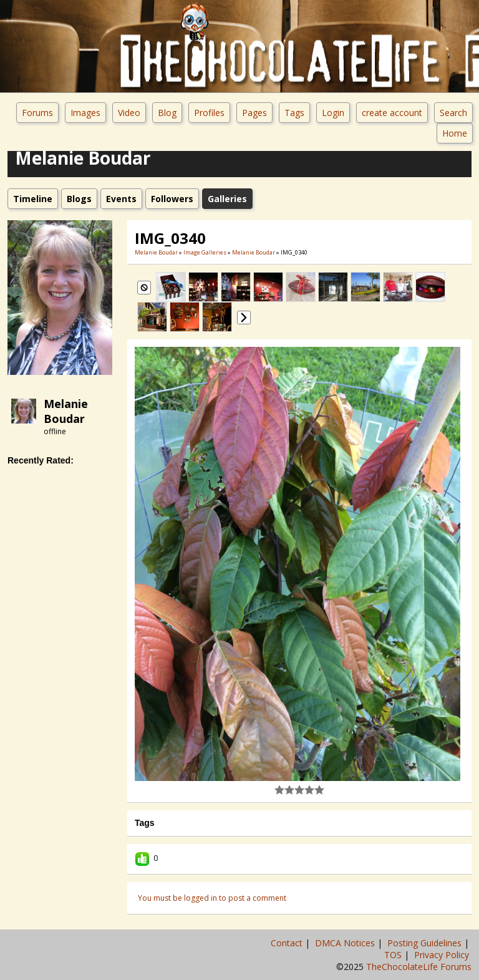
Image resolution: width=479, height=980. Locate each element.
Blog (167, 113)
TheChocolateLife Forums (419, 967)
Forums (37, 113)
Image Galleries (205, 252)
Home (455, 133)
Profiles (209, 113)
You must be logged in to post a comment (212, 898)
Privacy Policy (443, 955)
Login (333, 113)
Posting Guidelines (426, 943)
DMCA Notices (346, 943)
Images (85, 113)
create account (392, 113)
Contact (288, 943)
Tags (294, 113)
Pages (254, 113)
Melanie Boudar (66, 411)
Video (129, 113)
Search (453, 113)
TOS (394, 955)
